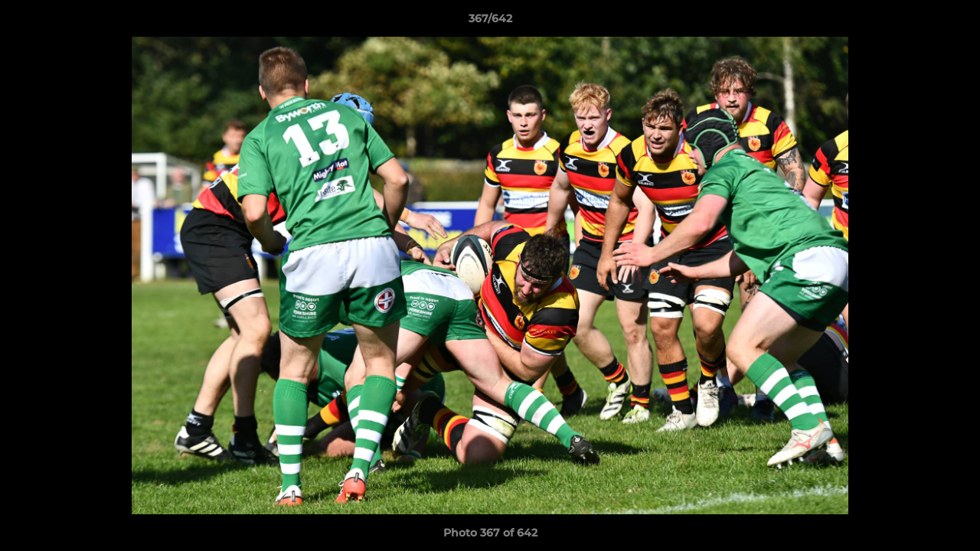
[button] (952, 22)
